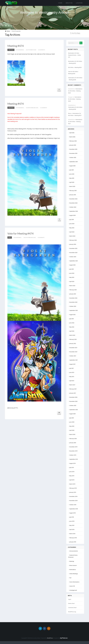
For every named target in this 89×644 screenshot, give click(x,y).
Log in (70, 599)
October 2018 (73, 505)
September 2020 (74, 410)
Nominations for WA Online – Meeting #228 (75, 99)
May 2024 (72, 228)
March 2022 (72, 335)
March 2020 (72, 434)
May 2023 (72, 277)
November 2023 (73, 253)
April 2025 (72, 182)
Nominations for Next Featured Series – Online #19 (75, 55)
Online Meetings (74, 574)
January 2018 (73, 542)
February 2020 (73, 439)
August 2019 (72, 463)
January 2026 (73, 145)
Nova (70, 113)
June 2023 (72, 273)
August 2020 (72, 414)
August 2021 (72, 364)
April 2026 (72, 133)
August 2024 (72, 215)
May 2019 (72, 476)
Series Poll (72, 586)
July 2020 (72, 418)
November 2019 (73, 451)
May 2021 (72, 377)
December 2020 (73, 397)
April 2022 (72, 331)
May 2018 (72, 525)
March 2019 (72, 484)
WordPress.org (72, 612)
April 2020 (72, 430)
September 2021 (74, 360)
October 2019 (73, 455)
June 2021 (72, 372)
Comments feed (72, 608)
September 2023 (74, 261)
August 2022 (72, 315)
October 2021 (73, 356)
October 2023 (73, 257)
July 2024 (72, 219)
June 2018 (72, 521)
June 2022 (72, 323)
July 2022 (72, 319)
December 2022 (73, 298)
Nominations (73, 570)
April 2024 (72, 232)
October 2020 (73, 405)
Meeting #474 (16, 46)
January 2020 (73, 443)
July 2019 (72, 467)
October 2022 (73, 306)
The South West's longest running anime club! (44, 17)
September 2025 (74, 162)
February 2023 (73, 290)
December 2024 (73, 199)
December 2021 (73, 348)
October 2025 (73, 157)
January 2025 (73, 195)
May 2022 (72, 327)
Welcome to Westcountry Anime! (44, 13)
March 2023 (72, 286)
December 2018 (73, 496)
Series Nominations (74, 582)
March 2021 (72, 385)
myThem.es (64, 638)
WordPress (50, 638)
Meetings (11, 50)
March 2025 (72, 186)
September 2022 (74, 310)
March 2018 (72, 534)
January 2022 (73, 343)
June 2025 (72, 174)
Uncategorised (73, 590)
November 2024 (73, 203)
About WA (69, 3)
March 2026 (72, 137)
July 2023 (72, 269)
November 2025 (73, 153)
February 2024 (73, 240)
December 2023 (73, 248)
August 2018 (72, 513)
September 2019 (74, 459)
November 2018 (73, 501)
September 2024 (74, 211)
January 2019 (73, 492)
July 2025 (72, 170)
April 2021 (72, 381)
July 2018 (72, 517)
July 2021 (72, 368)
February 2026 (73, 141)
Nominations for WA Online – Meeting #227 (75, 122)
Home (60, 3)
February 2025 (73, 191)
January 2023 (73, 294)
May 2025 (72, 178)
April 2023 (72, 281)
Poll (10, 237)
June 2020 (72, 422)
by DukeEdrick (20, 50)
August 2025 (72, 166)
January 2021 (73, 393)
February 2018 (73, 538)
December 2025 (73, 149)
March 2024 (72, 236)
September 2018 (74, 509)
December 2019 (73, 447)
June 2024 (72, 224)
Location (79, 3)
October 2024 (73, 207)
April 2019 (72, 480)
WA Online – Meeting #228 (75, 67)
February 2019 (73, 488)
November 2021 (73, 352)
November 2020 (73, 401)
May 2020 (72, 426)
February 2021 (73, 389)
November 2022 (73, 302)
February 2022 (73, 339)
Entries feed (71, 603)
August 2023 (72, 265)
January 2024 (73, 244)
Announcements (74, 551)
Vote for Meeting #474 (21, 233)
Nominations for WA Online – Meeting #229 (75, 91)
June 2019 (72, 472)
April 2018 (72, 529)
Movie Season (73, 565)
